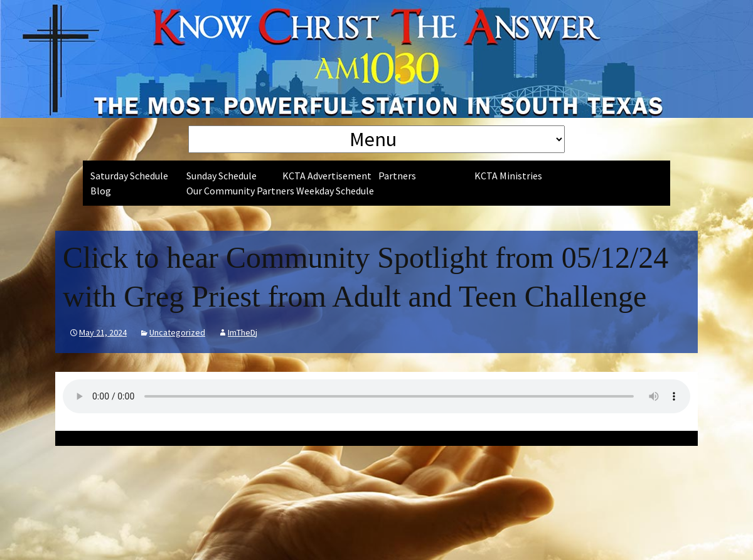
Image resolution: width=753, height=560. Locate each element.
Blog (101, 191)
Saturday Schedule (129, 176)
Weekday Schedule (335, 191)
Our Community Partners (240, 191)
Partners (397, 176)
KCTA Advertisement (327, 176)
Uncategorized (177, 332)
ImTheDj (243, 332)
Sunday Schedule (222, 176)
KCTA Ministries (508, 176)
